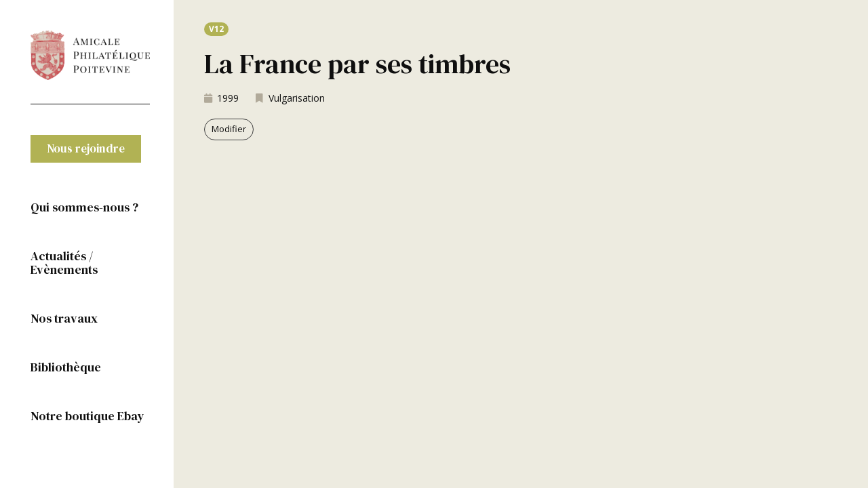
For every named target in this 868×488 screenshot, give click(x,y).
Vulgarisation (297, 98)
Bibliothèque (66, 367)
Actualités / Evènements (64, 263)
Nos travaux (64, 318)
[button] (86, 149)
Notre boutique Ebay (87, 416)
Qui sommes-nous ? (84, 207)
